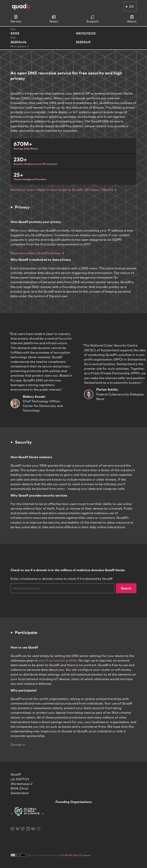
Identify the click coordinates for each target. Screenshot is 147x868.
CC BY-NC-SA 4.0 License (75, 855)
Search (126, 588)
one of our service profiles (58, 660)
